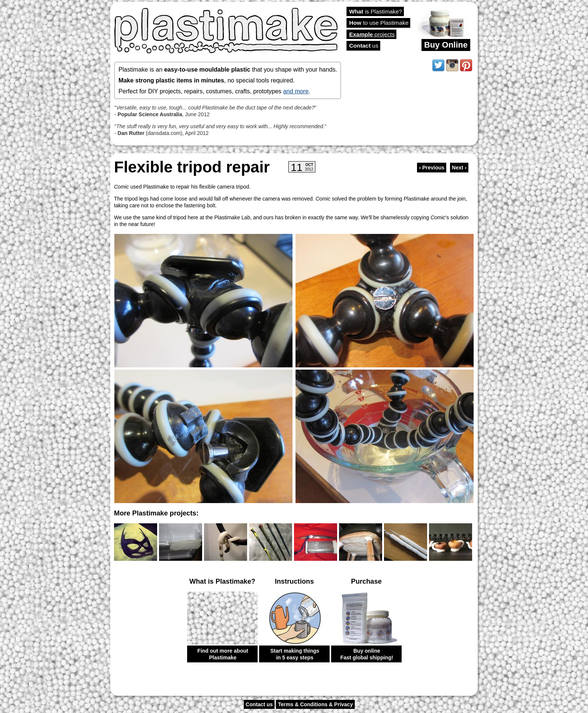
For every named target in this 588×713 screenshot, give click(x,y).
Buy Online (446, 45)
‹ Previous (432, 168)
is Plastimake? (376, 11)
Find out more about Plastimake (223, 654)
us (364, 46)
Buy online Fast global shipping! (367, 654)
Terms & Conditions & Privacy (315, 704)
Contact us (259, 704)
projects (372, 34)
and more (296, 91)
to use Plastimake (379, 23)
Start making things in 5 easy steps (295, 654)
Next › (459, 168)
